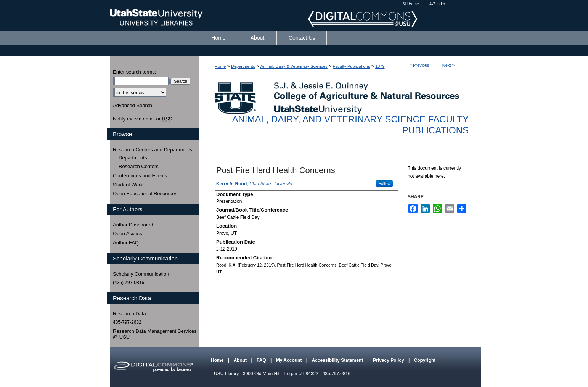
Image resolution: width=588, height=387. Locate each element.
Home (220, 66)
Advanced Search (133, 105)
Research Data (129, 314)
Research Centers (139, 166)
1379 (380, 66)
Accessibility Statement (338, 360)
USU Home (409, 4)
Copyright (425, 360)
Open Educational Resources (145, 193)
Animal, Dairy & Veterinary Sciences (294, 66)
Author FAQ (126, 243)
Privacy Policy (389, 360)
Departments (243, 66)
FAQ (262, 360)
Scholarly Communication (141, 274)
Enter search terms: (134, 72)
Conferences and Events (140, 176)
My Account (290, 360)
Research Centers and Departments (153, 150)
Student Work (128, 185)
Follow (384, 183)
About (241, 360)
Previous (421, 65)
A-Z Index (438, 4)
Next (447, 65)
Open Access (128, 234)
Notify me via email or (142, 119)
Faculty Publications (352, 66)
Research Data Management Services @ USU (155, 334)
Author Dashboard (133, 225)
